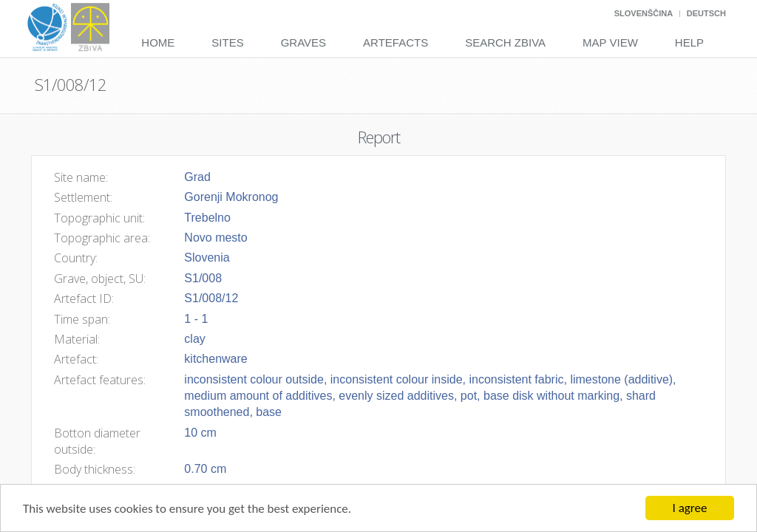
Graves (303, 42)
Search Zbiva (505, 42)
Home (158, 42)
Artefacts (396, 42)
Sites (227, 42)
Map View (610, 42)
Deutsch (706, 13)
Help (689, 42)
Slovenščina (644, 13)
